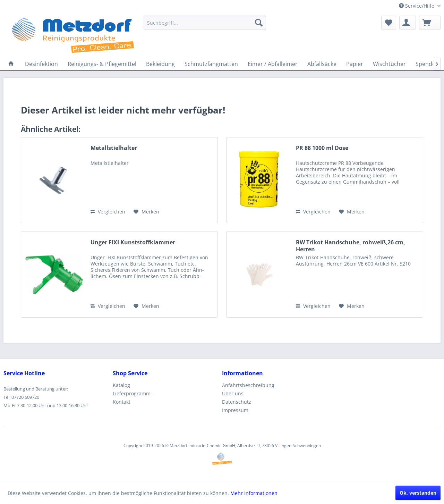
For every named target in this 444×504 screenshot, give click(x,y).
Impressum (235, 410)
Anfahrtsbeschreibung (248, 385)
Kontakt (122, 402)
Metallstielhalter (114, 148)
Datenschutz (237, 402)
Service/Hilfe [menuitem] (417, 6)
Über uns (233, 393)
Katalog (121, 385)
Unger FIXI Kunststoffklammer (133, 242)
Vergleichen (108, 212)
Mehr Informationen (254, 493)
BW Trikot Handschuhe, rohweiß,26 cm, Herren (351, 246)
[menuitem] (205, 23)
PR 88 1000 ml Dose (322, 148)
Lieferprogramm (132, 393)
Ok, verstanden (418, 493)
